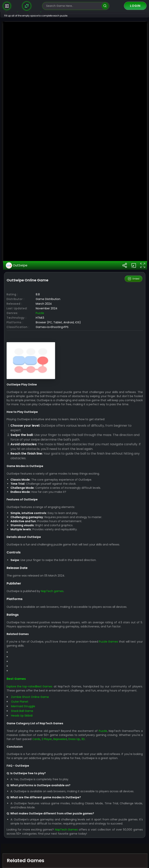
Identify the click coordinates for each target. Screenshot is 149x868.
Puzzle (52, 512)
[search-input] (73, 6)
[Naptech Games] (27, 6)
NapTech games (64, 794)
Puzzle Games (122, 849)
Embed (134, 478)
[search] (105, 6)
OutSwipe (29, 464)
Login (135, 6)
